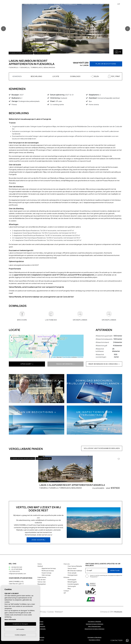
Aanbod (5, 4)
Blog (69, 589)
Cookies (51, 612)
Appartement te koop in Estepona (94, 629)
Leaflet (54, 357)
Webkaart (59, 612)
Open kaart (27, 364)
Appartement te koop (49, 568)
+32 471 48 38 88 (15, 569)
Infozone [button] (66, 577)
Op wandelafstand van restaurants (21, 53)
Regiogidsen (87, 4)
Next (128, 29)
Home (40, 564)
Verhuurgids (72, 586)
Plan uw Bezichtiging (106, 64)
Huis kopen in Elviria (94, 640)
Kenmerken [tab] (17, 76)
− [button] (12, 340)
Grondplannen (80, 316)
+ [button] (12, 337)
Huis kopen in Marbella (94, 622)
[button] (95, 76)
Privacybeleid (94, 577)
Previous (3, 29)
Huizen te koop (46, 573)
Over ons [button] (99, 4)
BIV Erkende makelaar (75, 571)
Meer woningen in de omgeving (104, 364)
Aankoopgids (72, 580)
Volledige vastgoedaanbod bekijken (102, 448)
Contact (109, 4)
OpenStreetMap (67, 357)
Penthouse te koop (48, 571)
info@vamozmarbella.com (17, 574)
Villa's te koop (46, 575)
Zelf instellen (20, 629)
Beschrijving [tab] (36, 76)
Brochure (22, 316)
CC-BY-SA (80, 357)
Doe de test (30, 4)
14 (118, 52)
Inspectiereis (17, 4)
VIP (119, 4)
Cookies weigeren (20, 635)
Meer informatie (10, 619)
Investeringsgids (73, 584)
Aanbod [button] (40, 566)
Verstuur (115, 571)
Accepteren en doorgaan (20, 624)
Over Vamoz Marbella (75, 566)
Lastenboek (51, 316)
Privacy (43, 612)
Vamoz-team (72, 568)
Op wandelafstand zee (42, 53)
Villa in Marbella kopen (94, 626)
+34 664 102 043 (15, 567)
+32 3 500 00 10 (14, 571)
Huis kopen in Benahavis (94, 637)
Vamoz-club (42, 4)
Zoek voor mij (38, 540)
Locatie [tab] (56, 76)
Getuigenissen (73, 575)
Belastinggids (72, 582)
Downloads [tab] (75, 76)
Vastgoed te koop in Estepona (94, 624)
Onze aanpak (72, 573)
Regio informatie (65, 364)
